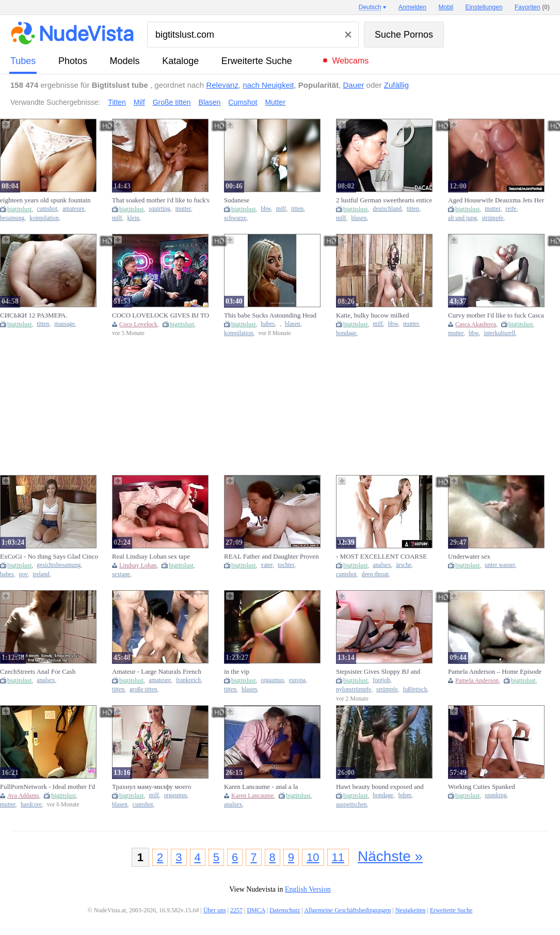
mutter (183, 209)
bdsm (405, 795)
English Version (308, 889)
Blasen (210, 102)
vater (267, 565)
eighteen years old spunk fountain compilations (45, 200)
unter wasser (500, 565)
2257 (236, 910)
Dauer (354, 85)
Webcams (350, 61)
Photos (73, 61)
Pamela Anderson (477, 680)
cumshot (47, 209)
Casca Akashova (476, 324)
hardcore (31, 805)
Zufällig (396, 85)
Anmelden (412, 7)
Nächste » (390, 856)
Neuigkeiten (411, 910)
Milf (139, 102)
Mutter (275, 102)
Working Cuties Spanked (482, 787)
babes (268, 324)
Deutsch (370, 7)
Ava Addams (23, 796)
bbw (266, 209)
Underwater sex (469, 556)
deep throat (375, 574)
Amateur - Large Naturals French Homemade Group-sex (157, 672)
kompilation (44, 218)
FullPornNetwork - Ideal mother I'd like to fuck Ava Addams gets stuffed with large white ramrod (50, 787)
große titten (143, 690)
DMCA (256, 910)
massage (65, 324)
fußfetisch (415, 690)
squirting (159, 209)
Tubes (23, 61)
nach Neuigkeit (268, 85)
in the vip (237, 671)
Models (125, 61)
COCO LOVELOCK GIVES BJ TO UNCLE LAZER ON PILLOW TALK (161, 315)
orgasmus (272, 680)
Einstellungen (484, 7)
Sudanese (237, 200)
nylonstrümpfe (354, 690)
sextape (121, 574)
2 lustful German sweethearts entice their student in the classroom (384, 200)
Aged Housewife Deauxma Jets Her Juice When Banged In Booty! (496, 200)
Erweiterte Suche (257, 61)
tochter (286, 565)
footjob (381, 680)
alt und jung (462, 218)
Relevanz (222, 85)
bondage (346, 333)
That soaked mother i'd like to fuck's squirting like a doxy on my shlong (161, 200)
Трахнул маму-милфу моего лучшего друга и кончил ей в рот (158, 787)
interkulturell (499, 333)
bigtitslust (19, 209)
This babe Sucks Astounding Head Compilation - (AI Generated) (270, 315)
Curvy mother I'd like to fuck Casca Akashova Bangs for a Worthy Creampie (496, 315)
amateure (74, 209)
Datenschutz (285, 910)
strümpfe (493, 218)
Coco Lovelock (138, 324)
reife (511, 209)
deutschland (387, 209)
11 (338, 857)
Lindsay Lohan (138, 565)
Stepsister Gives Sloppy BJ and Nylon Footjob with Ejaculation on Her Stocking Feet (383, 672)
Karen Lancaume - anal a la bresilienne (261, 787)
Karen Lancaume (252, 796)
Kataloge (180, 61)
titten (297, 209)
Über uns (215, 910)
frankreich (188, 680)
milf (117, 218)
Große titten (172, 102)
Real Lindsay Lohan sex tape (151, 556)
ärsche (404, 565)
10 (313, 857)
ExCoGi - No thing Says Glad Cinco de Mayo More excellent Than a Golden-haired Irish (49, 557)
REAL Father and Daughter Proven (271, 556)
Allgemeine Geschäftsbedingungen (347, 910)
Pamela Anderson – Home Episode (495, 671)
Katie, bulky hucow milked (373, 315)
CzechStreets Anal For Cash (38, 671)
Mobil (446, 7)
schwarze (235, 218)
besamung (12, 218)
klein (133, 218)
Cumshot (243, 102)
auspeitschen (351, 805)
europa (297, 680)
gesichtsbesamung (59, 565)
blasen (359, 218)
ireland (41, 574)
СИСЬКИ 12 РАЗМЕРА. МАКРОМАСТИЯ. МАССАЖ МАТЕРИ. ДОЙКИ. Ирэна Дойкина (43, 315)
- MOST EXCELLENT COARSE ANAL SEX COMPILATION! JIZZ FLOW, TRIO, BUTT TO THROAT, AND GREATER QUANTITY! (385, 557)
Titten (117, 102)
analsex (382, 565)
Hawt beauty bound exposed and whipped (380, 787)
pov (23, 574)
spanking (495, 795)
